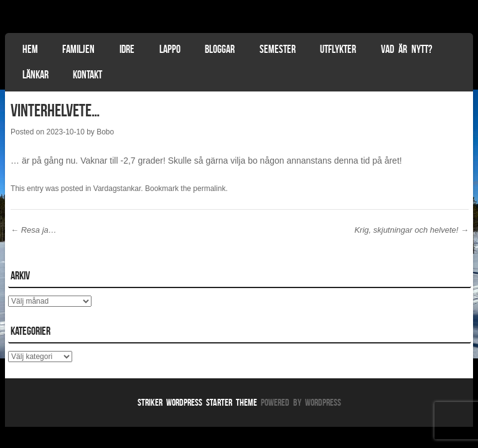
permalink (209, 189)
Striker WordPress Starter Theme (197, 402)
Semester (278, 49)
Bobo (105, 132)
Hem (30, 49)
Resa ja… (34, 230)
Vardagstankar (117, 189)
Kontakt (87, 75)
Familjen (78, 49)
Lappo (170, 49)
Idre (127, 49)
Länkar (35, 75)
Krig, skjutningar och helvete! (411, 230)
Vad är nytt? (406, 49)
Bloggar (220, 49)
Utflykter (338, 49)
